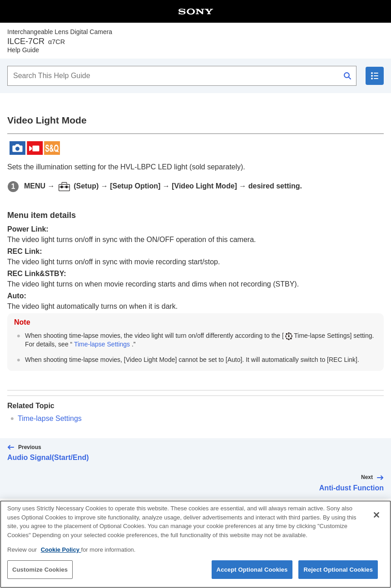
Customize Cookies (40, 576)
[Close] (376, 521)
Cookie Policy (61, 556)
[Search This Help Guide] (182, 76)
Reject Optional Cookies (338, 576)
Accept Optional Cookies (252, 576)
